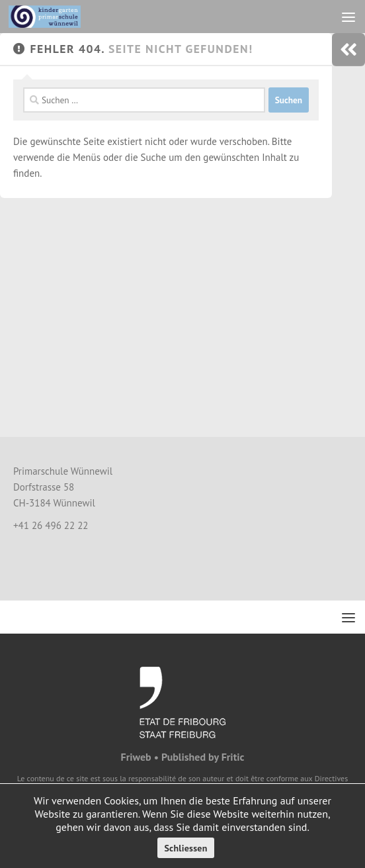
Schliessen (185, 848)
